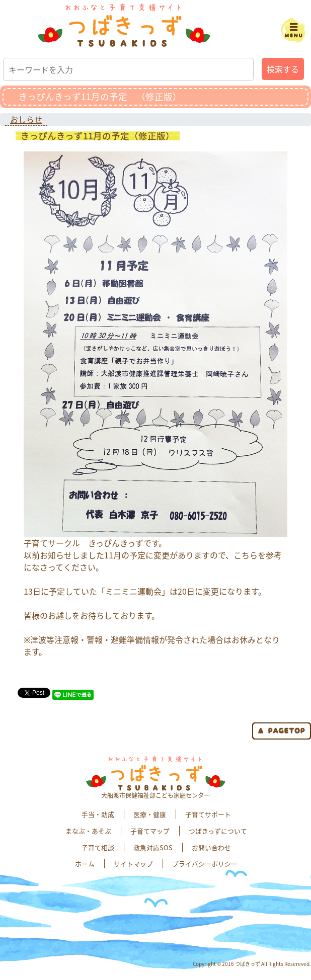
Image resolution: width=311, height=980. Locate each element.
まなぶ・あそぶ (88, 831)
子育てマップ (150, 831)
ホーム (85, 864)
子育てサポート (208, 814)
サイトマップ (133, 864)
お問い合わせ (211, 847)
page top (282, 731)
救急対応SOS (153, 847)
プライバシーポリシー (205, 864)
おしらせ (26, 119)
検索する (283, 69)
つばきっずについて (218, 831)
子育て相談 (98, 847)
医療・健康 (150, 814)
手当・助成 (98, 814)
